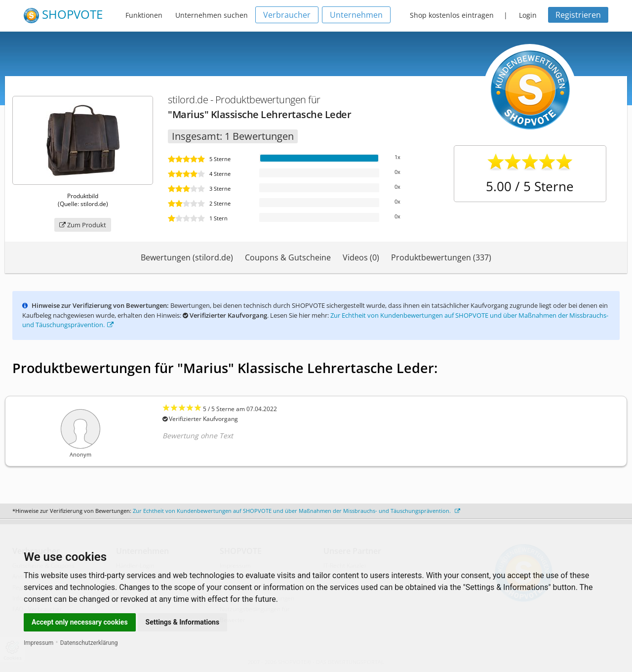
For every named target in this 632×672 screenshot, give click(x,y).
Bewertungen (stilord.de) (187, 257)
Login (528, 15)
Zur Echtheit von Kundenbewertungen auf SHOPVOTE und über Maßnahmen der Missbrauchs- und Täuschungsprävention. (296, 511)
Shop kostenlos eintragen (452, 15)
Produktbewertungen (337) (441, 257)
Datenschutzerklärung (89, 643)
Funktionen (144, 15)
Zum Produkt (83, 225)
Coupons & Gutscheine (288, 257)
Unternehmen (356, 15)
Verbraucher (287, 15)
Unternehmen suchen (212, 15)
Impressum (39, 643)
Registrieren (578, 15)
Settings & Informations (183, 622)
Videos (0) (361, 257)
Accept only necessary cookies (80, 622)
